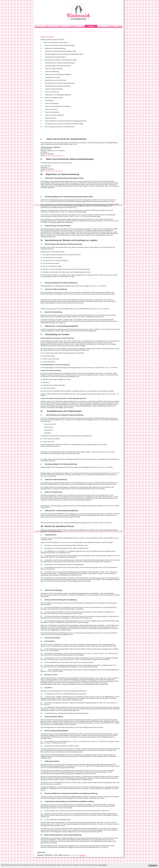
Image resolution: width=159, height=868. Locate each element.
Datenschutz (41, 852)
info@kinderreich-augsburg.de (54, 156)
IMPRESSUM (40, 855)
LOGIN (56, 855)
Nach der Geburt (53, 26)
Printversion (66, 855)
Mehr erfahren (102, 865)
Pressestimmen (103, 26)
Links (116, 26)
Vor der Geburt (41, 26)
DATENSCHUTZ (49, 855)
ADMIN (60, 855)
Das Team (66, 26)
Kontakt (91, 26)
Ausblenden (153, 865)
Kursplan (78, 26)
